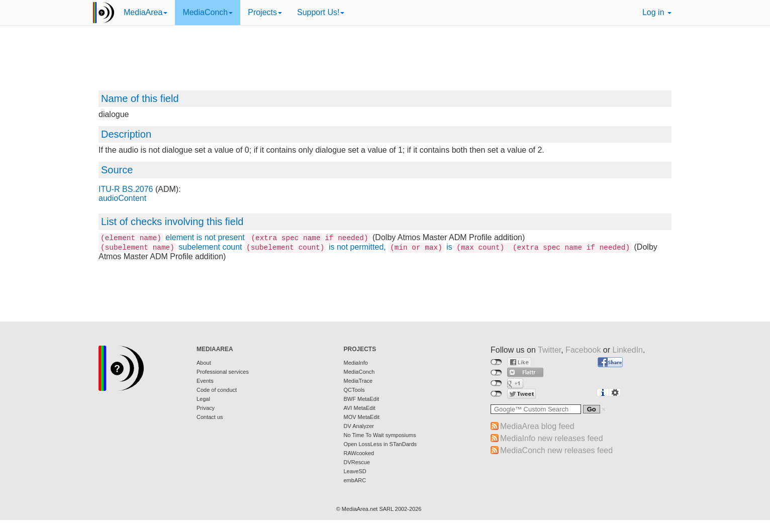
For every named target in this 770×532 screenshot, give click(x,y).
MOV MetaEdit (362, 417)
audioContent (122, 198)
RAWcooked (359, 453)
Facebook (583, 350)
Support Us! (321, 12)
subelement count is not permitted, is (365, 247)
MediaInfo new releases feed (552, 438)
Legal (203, 399)
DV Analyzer (359, 426)
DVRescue (357, 462)
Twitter (549, 350)
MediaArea (146, 12)
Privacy (206, 408)
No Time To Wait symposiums (380, 435)
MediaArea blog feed (537, 426)
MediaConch (208, 12)
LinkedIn (628, 350)
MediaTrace (358, 381)
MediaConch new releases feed (556, 450)
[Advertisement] (385, 63)
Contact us (210, 417)
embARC (355, 480)
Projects (265, 12)
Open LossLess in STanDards (380, 444)
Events (205, 381)
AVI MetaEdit (360, 408)
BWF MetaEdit (362, 399)
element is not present (234, 237)
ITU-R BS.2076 (126, 189)
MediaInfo (356, 363)
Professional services (223, 372)
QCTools (354, 390)
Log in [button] (657, 12)
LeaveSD (355, 471)
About (204, 363)
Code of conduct (217, 390)
